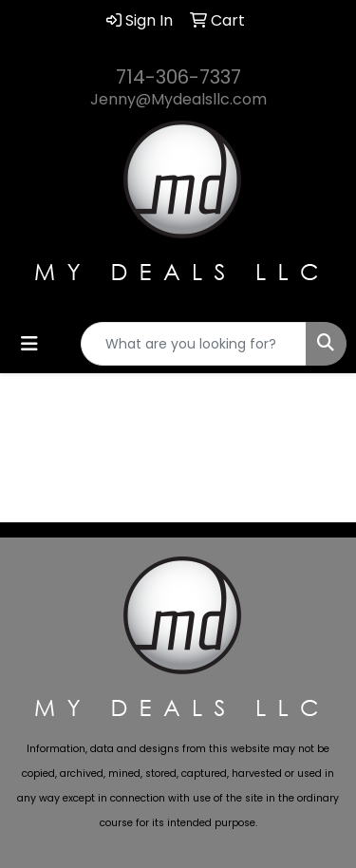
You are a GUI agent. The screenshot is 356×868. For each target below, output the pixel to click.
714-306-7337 (178, 77)
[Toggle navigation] (29, 344)
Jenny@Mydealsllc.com (178, 99)
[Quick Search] (194, 344)
